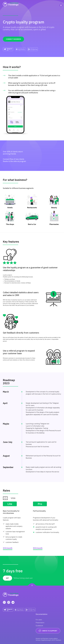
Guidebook (39, 626)
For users (39, 620)
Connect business (13, 39)
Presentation (40, 623)
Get (7, 578)
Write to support (48, 631)
